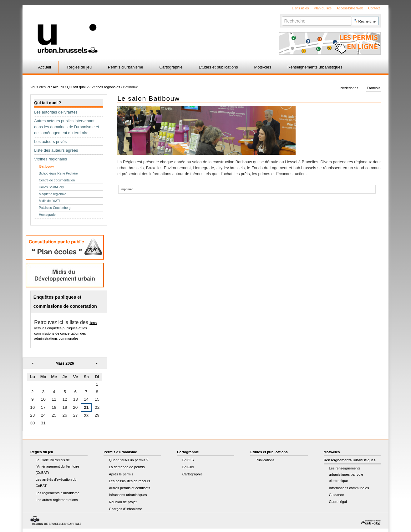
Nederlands (349, 88)
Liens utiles (300, 8)
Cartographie (171, 67)
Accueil (45, 67)
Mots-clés (263, 67)
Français (374, 88)
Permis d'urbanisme (126, 67)
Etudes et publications (218, 67)
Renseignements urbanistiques (315, 67)
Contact (374, 8)
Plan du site (323, 8)
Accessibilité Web (350, 8)
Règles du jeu (79, 67)
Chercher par (282, 16)
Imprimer (127, 189)
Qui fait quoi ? (78, 87)
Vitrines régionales (106, 87)
